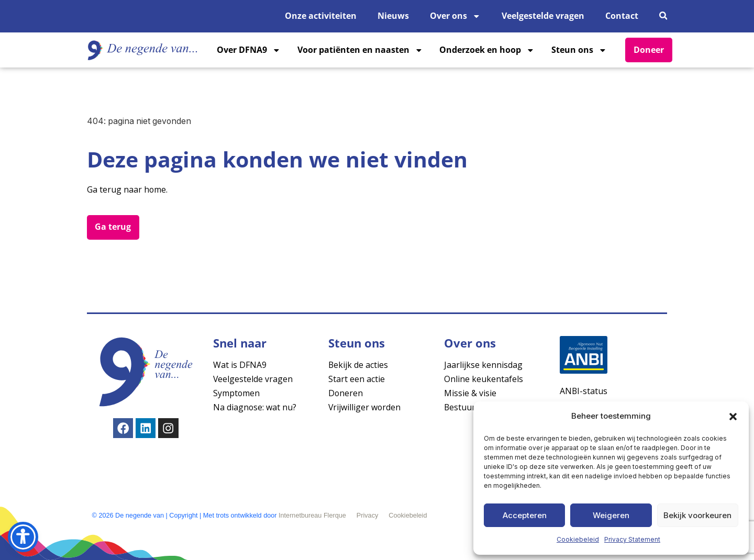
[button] (733, 417)
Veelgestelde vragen (543, 16)
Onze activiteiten (321, 16)
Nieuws (393, 16)
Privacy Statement (632, 539)
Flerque (335, 516)
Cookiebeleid (578, 539)
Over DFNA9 (249, 50)
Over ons (455, 16)
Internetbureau (300, 516)
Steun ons (579, 50)
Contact (622, 16)
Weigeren (611, 515)
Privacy (368, 516)
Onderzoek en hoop (487, 50)
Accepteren (525, 515)
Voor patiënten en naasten (360, 50)
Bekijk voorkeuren (697, 515)
